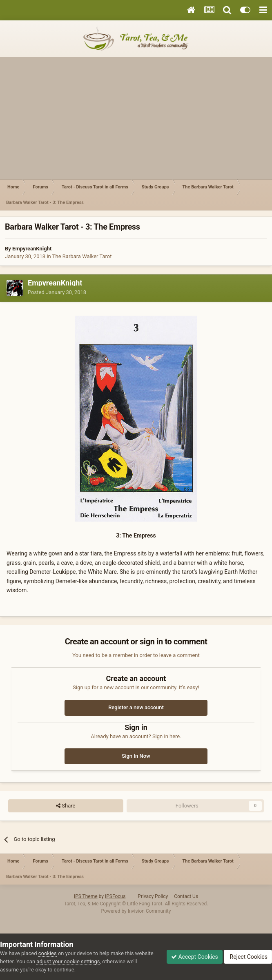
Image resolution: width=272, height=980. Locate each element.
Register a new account (136, 707)
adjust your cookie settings (68, 961)
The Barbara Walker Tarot (82, 256)
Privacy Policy (153, 896)
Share (66, 806)
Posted (57, 292)
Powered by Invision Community (136, 911)
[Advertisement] (136, 118)
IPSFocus (115, 896)
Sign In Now (136, 756)
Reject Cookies (248, 957)
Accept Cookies (195, 957)
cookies (48, 953)
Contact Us (186, 896)
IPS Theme (86, 896)
